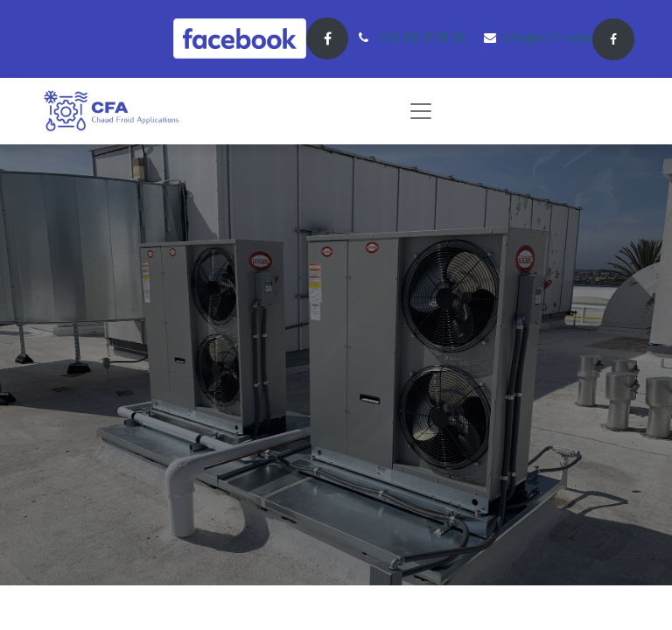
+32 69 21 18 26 (422, 38)
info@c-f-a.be (548, 38)
